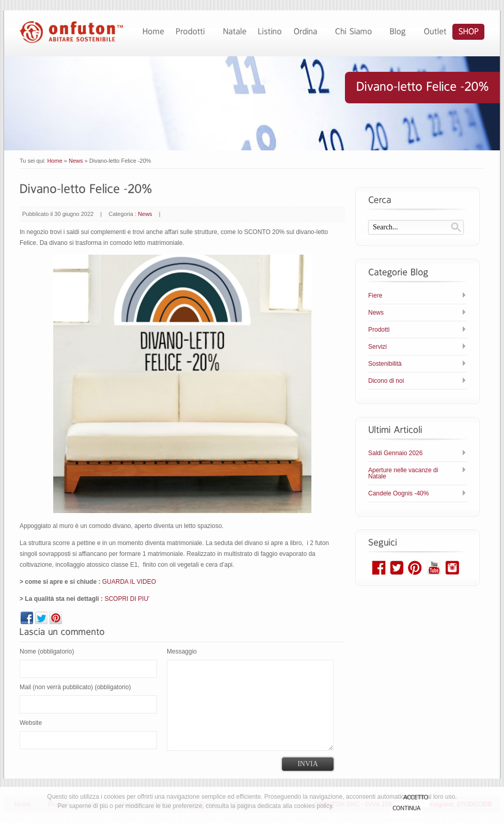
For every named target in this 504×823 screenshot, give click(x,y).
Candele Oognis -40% (398, 493)
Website (31, 723)
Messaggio (182, 651)
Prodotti (379, 330)
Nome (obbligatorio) (47, 651)
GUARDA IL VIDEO (129, 582)
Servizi (377, 347)
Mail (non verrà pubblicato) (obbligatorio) (75, 687)
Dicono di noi (386, 381)
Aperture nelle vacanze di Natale (403, 473)
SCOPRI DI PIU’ (127, 599)
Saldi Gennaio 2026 (395, 453)
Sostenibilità (385, 364)
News (76, 161)
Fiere (375, 296)
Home (54, 161)
